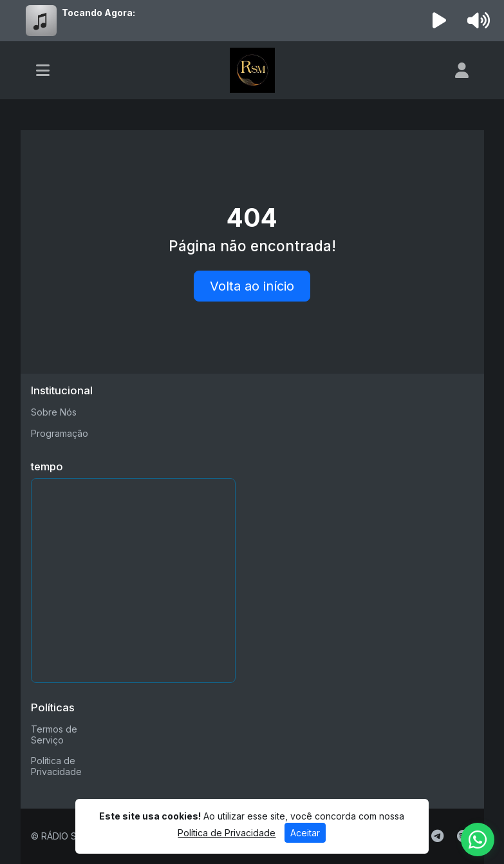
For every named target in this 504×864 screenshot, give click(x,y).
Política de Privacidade (56, 766)
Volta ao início (252, 286)
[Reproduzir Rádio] (439, 21)
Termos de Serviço (54, 734)
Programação (60, 433)
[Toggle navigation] (43, 70)
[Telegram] (437, 836)
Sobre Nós (54, 412)
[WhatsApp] (478, 840)
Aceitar (305, 833)
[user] (462, 70)
